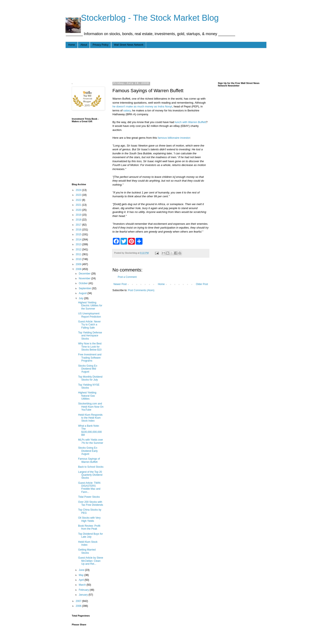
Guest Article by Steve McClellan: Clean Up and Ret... (91, 561)
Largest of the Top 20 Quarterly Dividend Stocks (90, 475)
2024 (79, 190)
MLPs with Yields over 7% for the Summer (91, 441)
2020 (79, 210)
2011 (79, 254)
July (81, 298)
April (82, 580)
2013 (79, 244)
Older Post (202, 284)
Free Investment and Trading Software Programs (90, 358)
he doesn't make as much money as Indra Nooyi (142, 106)
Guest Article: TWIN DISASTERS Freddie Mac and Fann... (89, 487)
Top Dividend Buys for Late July (91, 535)
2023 (79, 195)
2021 (79, 205)
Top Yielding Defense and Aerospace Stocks (90, 336)
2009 (79, 264)
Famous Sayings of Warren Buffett (89, 460)
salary (127, 110)
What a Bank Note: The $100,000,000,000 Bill (90, 430)
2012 (79, 249)
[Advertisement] (149, 64)
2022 (79, 200)
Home (72, 45)
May (82, 575)
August (83, 293)
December (85, 274)
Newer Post (120, 284)
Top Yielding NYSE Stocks (89, 386)
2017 (79, 225)
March (83, 585)
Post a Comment (127, 277)
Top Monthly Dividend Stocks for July (90, 378)
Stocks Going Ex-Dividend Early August (88, 451)
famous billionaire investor (174, 138)
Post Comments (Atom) (141, 290)
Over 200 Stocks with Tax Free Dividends (91, 503)
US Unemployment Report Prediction (90, 315)
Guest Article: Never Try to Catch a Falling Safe (89, 325)
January (84, 595)
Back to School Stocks (91, 467)
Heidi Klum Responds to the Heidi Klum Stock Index (90, 418)
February (84, 590)
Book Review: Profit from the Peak (89, 527)
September (85, 288)
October (84, 283)
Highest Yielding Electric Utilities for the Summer (90, 306)
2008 (79, 269)
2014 (79, 240)
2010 (79, 259)
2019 (79, 215)
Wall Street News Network (129, 45)
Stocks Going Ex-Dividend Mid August (88, 369)
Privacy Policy (100, 45)
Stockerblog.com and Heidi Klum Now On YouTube (91, 407)
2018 (79, 220)
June (82, 570)
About (84, 45)
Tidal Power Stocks (89, 497)
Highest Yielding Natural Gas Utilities (87, 396)
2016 (79, 230)
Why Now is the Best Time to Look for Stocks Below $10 (90, 347)
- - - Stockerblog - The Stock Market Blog (142, 18)
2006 (79, 606)
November (85, 278)
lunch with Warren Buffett (190, 122)
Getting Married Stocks (87, 551)
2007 (79, 601)
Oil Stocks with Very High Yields (89, 519)
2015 (79, 234)
